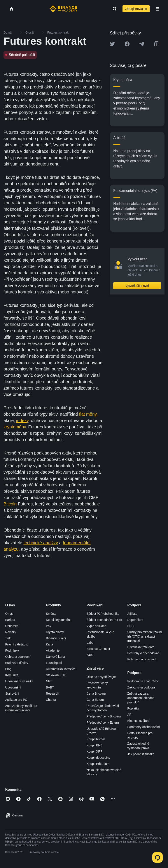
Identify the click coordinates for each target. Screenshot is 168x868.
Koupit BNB (94, 745)
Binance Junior (56, 638)
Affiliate (132, 614)
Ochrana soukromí (18, 657)
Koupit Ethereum (98, 764)
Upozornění (13, 687)
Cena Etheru (95, 700)
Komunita (12, 675)
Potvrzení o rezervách (142, 659)
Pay (49, 626)
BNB (130, 626)
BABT (50, 687)
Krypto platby (55, 632)
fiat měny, (88, 414)
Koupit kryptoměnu (59, 620)
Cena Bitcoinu (96, 694)
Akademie (53, 651)
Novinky (11, 632)
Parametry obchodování (144, 727)
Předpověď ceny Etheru (103, 722)
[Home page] (63, 9)
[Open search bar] (113, 9)
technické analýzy (41, 543)
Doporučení (135, 620)
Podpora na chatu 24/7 (143, 681)
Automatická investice (61, 669)
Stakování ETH (56, 675)
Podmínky (12, 651)
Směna (51, 614)
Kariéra (10, 620)
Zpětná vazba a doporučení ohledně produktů (141, 698)
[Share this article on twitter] (112, 44)
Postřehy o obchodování (144, 653)
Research (52, 694)
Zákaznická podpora (141, 687)
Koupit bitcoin (96, 739)
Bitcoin (10, 504)
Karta (50, 644)
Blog (8, 669)
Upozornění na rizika (19, 681)
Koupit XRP (94, 751)
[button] (157, 9)
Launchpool (54, 663)
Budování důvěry (17, 663)
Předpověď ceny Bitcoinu (104, 716)
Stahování (12, 694)
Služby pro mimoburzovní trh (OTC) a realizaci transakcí (145, 636)
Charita (51, 700)
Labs (90, 643)
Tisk (8, 638)
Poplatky (133, 708)
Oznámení (12, 626)
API (130, 715)
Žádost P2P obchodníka (103, 614)
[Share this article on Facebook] (127, 44)
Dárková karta (55, 657)
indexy (22, 421)
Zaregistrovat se (136, 9)
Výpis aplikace (96, 626)
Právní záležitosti (17, 644)
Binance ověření (138, 721)
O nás (9, 614)
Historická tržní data (141, 647)
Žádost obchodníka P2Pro (104, 620)
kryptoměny (15, 427)
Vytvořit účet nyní (137, 286)
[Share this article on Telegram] (142, 44)
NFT (49, 681)
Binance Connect (98, 649)
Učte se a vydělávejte (101, 677)
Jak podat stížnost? (141, 754)
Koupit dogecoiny (98, 758)
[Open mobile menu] (157, 9)
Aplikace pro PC (16, 700)
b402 (90, 655)
